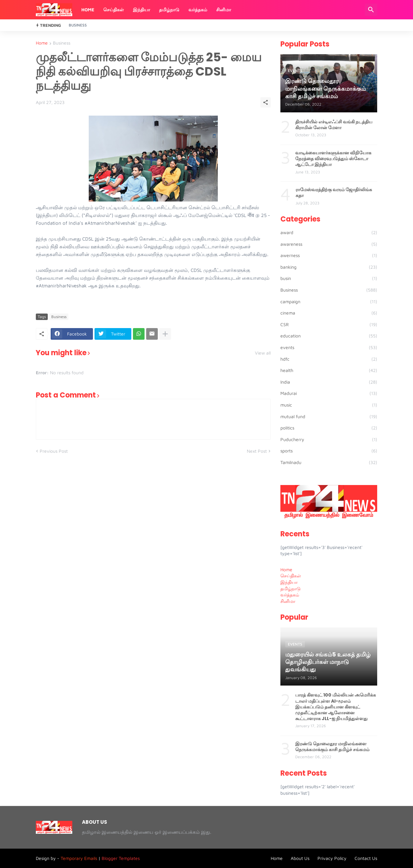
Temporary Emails (79, 858)
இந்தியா (141, 10)
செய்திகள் (114, 10)
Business (78, 25)
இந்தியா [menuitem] (289, 582)
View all (263, 353)
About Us (300, 858)
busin (329, 278)
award (329, 232)
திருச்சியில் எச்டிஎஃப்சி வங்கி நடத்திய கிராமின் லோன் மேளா (334, 125)
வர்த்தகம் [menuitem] (290, 595)
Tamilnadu (329, 462)
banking (329, 267)
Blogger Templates (121, 858)
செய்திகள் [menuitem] (291, 576)
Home (88, 10)
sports (329, 451)
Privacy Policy (332, 858)
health (329, 370)
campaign (329, 302)
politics (329, 428)
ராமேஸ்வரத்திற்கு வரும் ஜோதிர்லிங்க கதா (334, 192)
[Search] (371, 10)
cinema (329, 313)
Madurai (329, 393)
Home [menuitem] (286, 569)
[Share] (266, 102)
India (329, 382)
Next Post (257, 451)
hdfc (329, 359)
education (329, 336)
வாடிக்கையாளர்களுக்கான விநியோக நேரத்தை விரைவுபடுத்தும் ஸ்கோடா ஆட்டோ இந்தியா (333, 159)
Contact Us (366, 858)
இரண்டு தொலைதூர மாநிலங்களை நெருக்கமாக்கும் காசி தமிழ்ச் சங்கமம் (332, 747)
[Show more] (165, 334)
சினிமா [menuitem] (288, 601)
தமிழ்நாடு (169, 10)
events (329, 347)
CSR (329, 325)
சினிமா (224, 10)
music (329, 405)
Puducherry (329, 439)
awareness (329, 244)
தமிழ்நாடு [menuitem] (291, 589)
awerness (329, 255)
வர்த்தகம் (198, 10)
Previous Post (54, 451)
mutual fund (329, 417)
